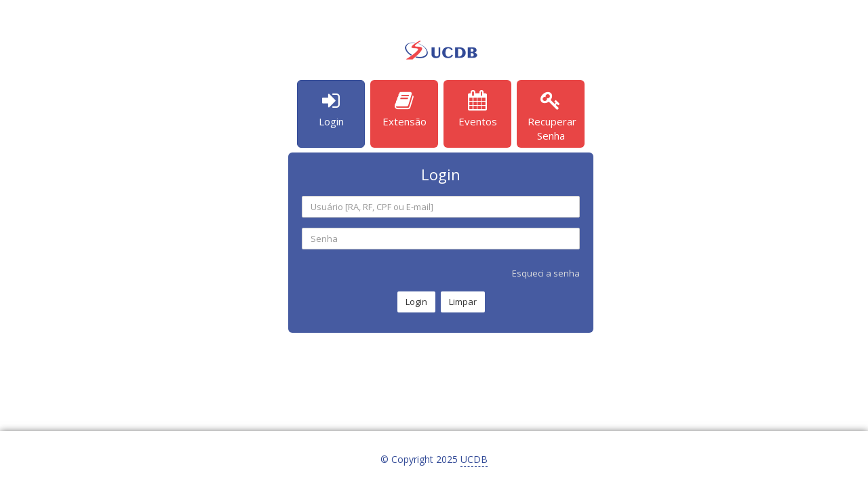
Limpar (463, 302)
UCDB (474, 459)
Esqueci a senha (546, 273)
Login (416, 302)
